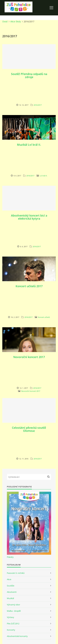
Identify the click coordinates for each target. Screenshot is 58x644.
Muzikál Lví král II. (29, 145)
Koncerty (11, 630)
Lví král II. (44, 176)
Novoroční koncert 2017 (29, 357)
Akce (9, 579)
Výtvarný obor (13, 605)
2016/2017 (38, 105)
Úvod (5, 21)
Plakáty (10, 557)
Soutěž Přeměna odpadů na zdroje (29, 75)
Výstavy (10, 617)
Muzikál (10, 598)
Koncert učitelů (44, 317)
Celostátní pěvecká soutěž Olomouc (29, 429)
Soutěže (11, 586)
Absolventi (12, 592)
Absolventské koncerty (17, 636)
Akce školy (16, 21)
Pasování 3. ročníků (16, 573)
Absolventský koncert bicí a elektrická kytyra (29, 217)
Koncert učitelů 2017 (29, 286)
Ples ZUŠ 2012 (13, 624)
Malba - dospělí (14, 611)
